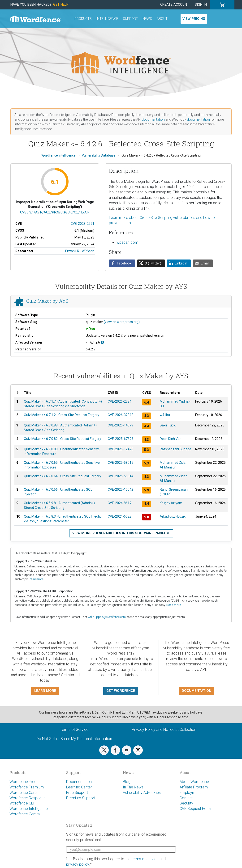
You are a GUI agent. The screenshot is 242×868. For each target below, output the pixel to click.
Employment (190, 793)
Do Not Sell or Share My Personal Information (74, 739)
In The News (133, 787)
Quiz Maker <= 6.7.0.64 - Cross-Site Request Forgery (63, 476)
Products (83, 19)
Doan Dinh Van (171, 439)
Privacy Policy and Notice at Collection (164, 730)
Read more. (37, 579)
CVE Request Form (195, 809)
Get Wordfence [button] (121, 691)
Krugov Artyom (171, 503)
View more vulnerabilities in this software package (121, 533)
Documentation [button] (197, 691)
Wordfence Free (23, 782)
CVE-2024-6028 (120, 516)
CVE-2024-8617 (120, 503)
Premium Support (81, 798)
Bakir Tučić (168, 425)
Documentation (79, 782)
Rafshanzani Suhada (175, 449)
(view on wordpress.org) (122, 322)
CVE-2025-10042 (121, 489)
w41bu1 (166, 415)
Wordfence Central (25, 814)
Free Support (77, 793)
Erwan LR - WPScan (80, 251)
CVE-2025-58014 (121, 476)
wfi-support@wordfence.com (107, 617)
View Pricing (194, 19)
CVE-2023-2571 (82, 224)
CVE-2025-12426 (121, 449)
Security (186, 803)
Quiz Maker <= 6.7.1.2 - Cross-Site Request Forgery (62, 415)
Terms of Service (74, 730)
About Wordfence (194, 782)
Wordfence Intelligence (29, 809)
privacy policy (78, 864)
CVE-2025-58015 (121, 463)
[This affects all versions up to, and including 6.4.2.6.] (102, 342)
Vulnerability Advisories (142, 793)
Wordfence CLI (22, 803)
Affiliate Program (194, 787)
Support (130, 19)
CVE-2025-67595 (121, 439)
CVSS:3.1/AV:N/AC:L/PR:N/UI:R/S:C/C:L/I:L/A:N (55, 212)
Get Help (61, 5)
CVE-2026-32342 (121, 415)
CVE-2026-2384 (120, 401)
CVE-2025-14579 (121, 425)
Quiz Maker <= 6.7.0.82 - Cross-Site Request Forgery (63, 439)
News (147, 19)
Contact (186, 798)
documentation (153, 119)
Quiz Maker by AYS (47, 301)
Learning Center (79, 787)
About (162, 19)
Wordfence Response (28, 798)
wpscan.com (127, 242)
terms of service (145, 859)
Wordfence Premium (27, 787)
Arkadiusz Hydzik (173, 516)
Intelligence (107, 19)
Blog (127, 782)
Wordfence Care (23, 793)
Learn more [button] (45, 691)
